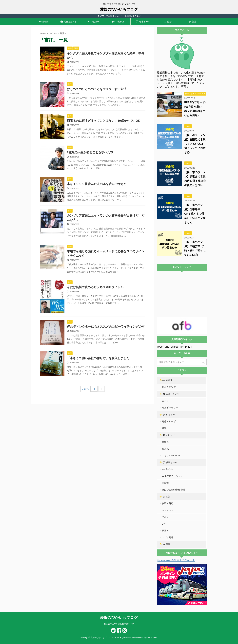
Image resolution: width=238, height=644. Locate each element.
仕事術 (165, 483)
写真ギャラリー (170, 408)
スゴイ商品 (168, 537)
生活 (168, 22)
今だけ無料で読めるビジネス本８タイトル (95, 287)
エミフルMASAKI (171, 456)
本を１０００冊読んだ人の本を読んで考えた (97, 184)
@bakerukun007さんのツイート (176, 560)
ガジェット (168, 510)
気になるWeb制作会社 (173, 490)
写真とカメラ (69, 22)
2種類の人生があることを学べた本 (90, 152)
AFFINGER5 (152, 638)
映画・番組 (168, 503)
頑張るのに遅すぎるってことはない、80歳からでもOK (104, 121)
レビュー (93, 22)
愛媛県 (165, 442)
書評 (164, 428)
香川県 (165, 449)
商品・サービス (170, 421)
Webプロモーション (172, 476)
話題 (193, 22)
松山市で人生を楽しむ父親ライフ (119, 624)
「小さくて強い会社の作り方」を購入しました (98, 358)
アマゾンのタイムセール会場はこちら (119, 16)
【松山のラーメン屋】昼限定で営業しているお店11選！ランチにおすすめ (195, 144)
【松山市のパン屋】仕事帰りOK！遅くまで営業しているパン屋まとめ (195, 214)
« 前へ (86, 389)
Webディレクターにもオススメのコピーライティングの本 (106, 327)
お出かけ (118, 22)
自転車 (44, 22)
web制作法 (167, 469)
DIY (164, 524)
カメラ (165, 401)
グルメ (165, 517)
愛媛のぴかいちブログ (119, 9)
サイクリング (169, 387)
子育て (165, 531)
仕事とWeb (143, 22)
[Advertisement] (182, 294)
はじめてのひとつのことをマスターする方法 (97, 89)
